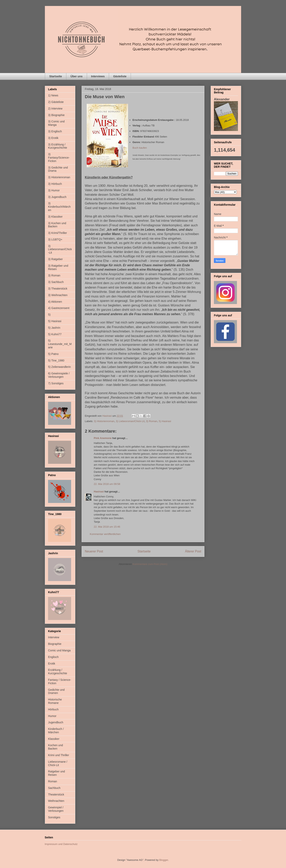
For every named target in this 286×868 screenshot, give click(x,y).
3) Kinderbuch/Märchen (59, 207)
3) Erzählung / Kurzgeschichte (58, 146)
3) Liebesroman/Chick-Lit (130, 421)
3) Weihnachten (58, 295)
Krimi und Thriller (59, 755)
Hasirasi (99, 492)
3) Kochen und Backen (57, 225)
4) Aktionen (55, 302)
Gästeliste (120, 76)
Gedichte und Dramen (56, 691)
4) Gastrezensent (59, 308)
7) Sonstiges (56, 383)
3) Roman (152, 421)
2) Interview (55, 108)
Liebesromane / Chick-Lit (58, 763)
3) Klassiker (55, 217)
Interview (54, 637)
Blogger (164, 860)
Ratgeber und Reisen (57, 773)
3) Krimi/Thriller (57, 233)
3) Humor (54, 190)
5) (49, 315)
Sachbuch (54, 788)
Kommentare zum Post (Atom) (150, 564)
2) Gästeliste (56, 102)
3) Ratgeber (55, 259)
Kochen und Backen (56, 747)
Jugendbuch (56, 722)
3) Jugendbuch (57, 197)
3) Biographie (56, 115)
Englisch (53, 657)
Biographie (55, 644)
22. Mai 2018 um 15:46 (107, 527)
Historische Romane (55, 701)
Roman (53, 781)
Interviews (98, 76)
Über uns (77, 76)
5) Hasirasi (165, 421)
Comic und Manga (59, 650)
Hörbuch (53, 709)
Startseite (56, 76)
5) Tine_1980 (56, 360)
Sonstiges (54, 817)
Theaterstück (56, 794)
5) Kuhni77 (55, 334)
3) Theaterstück (58, 289)
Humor (52, 716)
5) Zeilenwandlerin (59, 367)
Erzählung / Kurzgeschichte (58, 672)
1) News (53, 95)
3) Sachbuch (56, 282)
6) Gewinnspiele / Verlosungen (59, 375)
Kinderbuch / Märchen (56, 731)
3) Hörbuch (55, 184)
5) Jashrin (54, 328)
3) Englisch (55, 131)
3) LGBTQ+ (55, 239)
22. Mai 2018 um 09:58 (107, 484)
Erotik (52, 664)
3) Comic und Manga (56, 123)
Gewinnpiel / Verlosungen (56, 809)
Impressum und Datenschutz (61, 844)
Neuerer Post (94, 551)
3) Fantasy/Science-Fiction (59, 158)
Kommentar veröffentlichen (105, 534)
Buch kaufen (140, 148)
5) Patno (53, 354)
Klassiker (54, 739)
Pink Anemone (103, 438)
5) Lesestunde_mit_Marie (60, 344)
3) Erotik (53, 138)
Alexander (222, 99)
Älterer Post (193, 551)
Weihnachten (56, 801)
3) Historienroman (104, 421)
